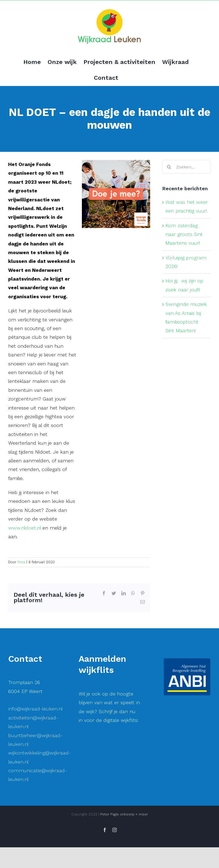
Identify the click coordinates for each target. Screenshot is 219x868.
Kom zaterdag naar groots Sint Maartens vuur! (184, 234)
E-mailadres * (100, 768)
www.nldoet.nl (24, 528)
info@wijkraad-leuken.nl (35, 709)
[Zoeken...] (186, 167)
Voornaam (97, 786)
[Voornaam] (126, 794)
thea (21, 562)
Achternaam (99, 804)
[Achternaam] (126, 812)
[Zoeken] (169, 167)
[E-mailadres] (126, 776)
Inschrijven (126, 826)
